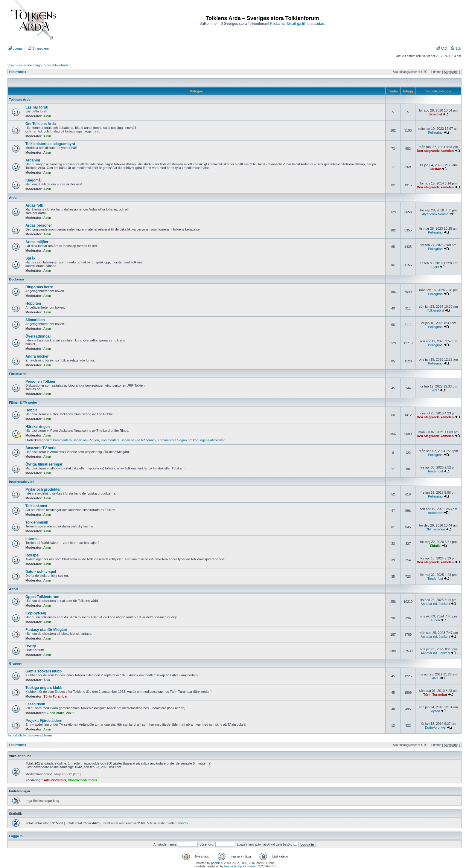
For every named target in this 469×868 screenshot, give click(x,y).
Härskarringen (38, 427)
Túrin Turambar (56, 696)
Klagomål (33, 180)
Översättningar (38, 336)
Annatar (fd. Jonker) (435, 604)
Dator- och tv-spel (41, 572)
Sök (456, 48)
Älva (47, 680)
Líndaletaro (55, 713)
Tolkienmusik (37, 522)
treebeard (435, 513)
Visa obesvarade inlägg (25, 65)
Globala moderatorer (83, 780)
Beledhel (435, 114)
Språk (30, 258)
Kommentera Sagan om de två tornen (128, 440)
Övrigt (31, 646)
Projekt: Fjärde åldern (44, 721)
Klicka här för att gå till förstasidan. (297, 24)
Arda (13, 198)
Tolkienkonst (36, 506)
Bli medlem (38, 48)
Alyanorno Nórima (435, 214)
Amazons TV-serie (41, 448)
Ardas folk (34, 205)
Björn (435, 267)
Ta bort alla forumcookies (24, 735)
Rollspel (32, 555)
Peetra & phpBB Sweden (241, 866)
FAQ (442, 48)
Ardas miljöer (37, 242)
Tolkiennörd (435, 310)
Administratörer (55, 780)
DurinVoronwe (435, 727)
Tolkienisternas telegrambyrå (50, 144)
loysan (435, 711)
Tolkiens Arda (20, 100)
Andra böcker (37, 356)
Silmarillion (35, 320)
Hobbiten (33, 303)
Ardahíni (33, 160)
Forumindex (17, 72)
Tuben (435, 620)
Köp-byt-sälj (36, 613)
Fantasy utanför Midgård (46, 630)
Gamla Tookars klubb (44, 671)
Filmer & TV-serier (23, 402)
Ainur (47, 116)
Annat (14, 589)
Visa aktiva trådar (57, 65)
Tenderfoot (435, 471)
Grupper (15, 663)
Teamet (48, 735)
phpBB (216, 863)
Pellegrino (435, 132)
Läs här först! (37, 107)
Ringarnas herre (39, 287)
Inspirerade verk (22, 482)
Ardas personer (39, 225)
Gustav (435, 169)
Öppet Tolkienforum (42, 597)
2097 (435, 390)
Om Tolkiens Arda (41, 124)
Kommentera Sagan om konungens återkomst (191, 440)
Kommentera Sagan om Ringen (76, 440)
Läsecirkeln (35, 704)
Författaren (18, 374)
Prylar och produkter (43, 489)
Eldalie (435, 546)
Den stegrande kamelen (435, 151)
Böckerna (16, 279)
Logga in (17, 48)
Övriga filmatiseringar (44, 464)
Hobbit (31, 410)
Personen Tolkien (40, 382)
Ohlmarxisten (435, 529)
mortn (183, 823)
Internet (32, 539)
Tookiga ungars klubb (44, 688)
